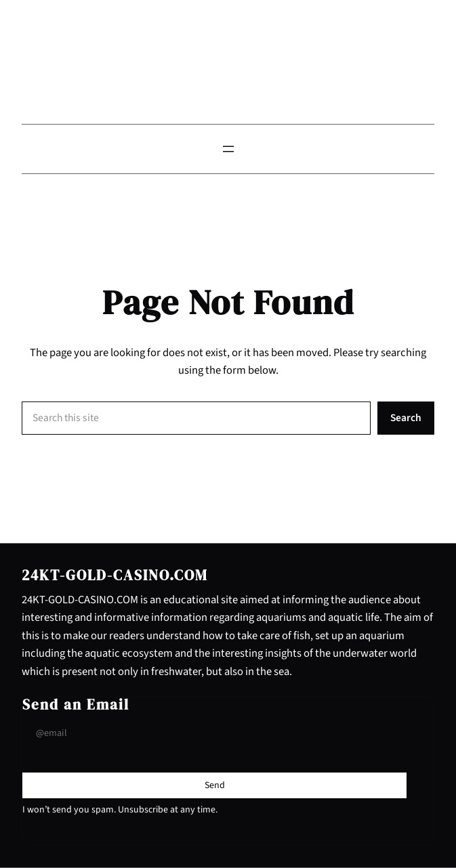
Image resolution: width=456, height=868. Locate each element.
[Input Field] (214, 734)
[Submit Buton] (215, 785)
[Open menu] (228, 149)
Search (406, 418)
